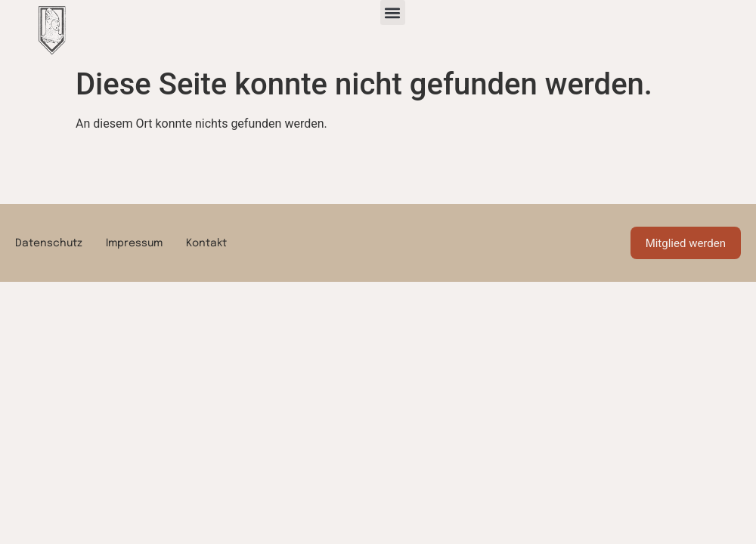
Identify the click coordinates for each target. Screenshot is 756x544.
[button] (393, 12)
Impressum (134, 243)
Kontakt (206, 243)
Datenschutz (49, 243)
